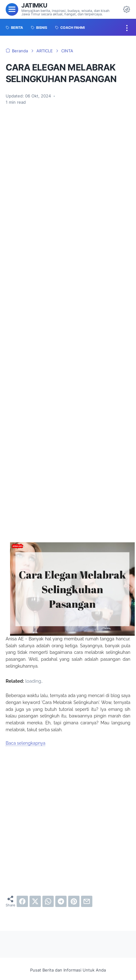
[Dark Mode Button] (127, 9)
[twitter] (35, 901)
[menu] (12, 9)
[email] (87, 901)
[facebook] (22, 901)
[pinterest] (74, 901)
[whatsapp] (48, 901)
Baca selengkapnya (25, 743)
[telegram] (61, 901)
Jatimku (34, 5)
